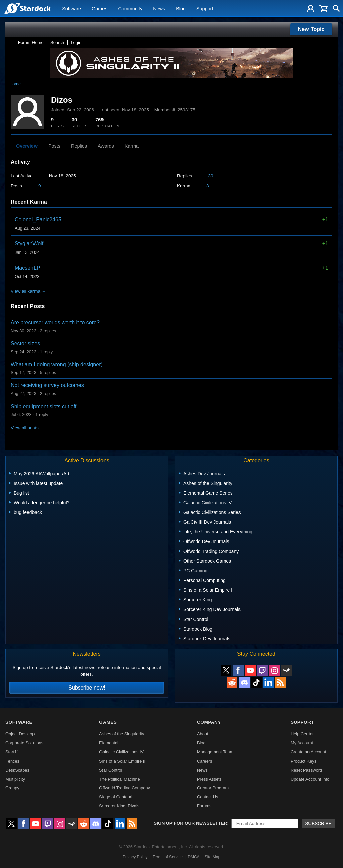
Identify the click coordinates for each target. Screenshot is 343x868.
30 (211, 176)
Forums (204, 806)
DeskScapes (17, 770)
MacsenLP (27, 268)
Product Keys (303, 761)
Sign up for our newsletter (191, 823)
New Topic (311, 29)
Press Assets (209, 779)
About (202, 734)
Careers (205, 761)
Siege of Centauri (116, 797)
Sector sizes (25, 343)
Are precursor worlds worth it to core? (55, 323)
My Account (302, 743)
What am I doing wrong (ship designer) (57, 365)
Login (76, 42)
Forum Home (31, 42)
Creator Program (213, 788)
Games (99, 9)
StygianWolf (29, 244)
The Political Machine (120, 779)
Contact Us (208, 797)
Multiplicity (15, 779)
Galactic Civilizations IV (121, 752)
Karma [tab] (132, 146)
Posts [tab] (54, 146)
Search (57, 42)
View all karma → (28, 291)
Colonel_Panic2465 (38, 220)
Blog (181, 9)
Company (209, 722)
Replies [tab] (79, 146)
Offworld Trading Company (125, 788)
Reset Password (306, 770)
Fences (12, 761)
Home (15, 84)
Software (72, 9)
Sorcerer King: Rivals (119, 806)
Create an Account (308, 752)
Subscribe (318, 824)
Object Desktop (20, 734)
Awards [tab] (106, 146)
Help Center (302, 734)
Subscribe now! (87, 688)
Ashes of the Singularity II (123, 734)
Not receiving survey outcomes (47, 385)
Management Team (215, 752)
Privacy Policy (135, 857)
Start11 (12, 752)
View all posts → (27, 428)
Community (130, 9)
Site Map (213, 857)
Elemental (109, 743)
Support (205, 9)
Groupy (12, 788)
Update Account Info (310, 779)
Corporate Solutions (24, 743)
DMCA (193, 857)
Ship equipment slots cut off (44, 406)
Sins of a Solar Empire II (122, 761)
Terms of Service (168, 857)
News (159, 9)
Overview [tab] (27, 146)
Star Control (111, 770)
